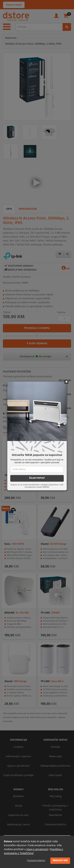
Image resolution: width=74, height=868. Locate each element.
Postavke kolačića (36, 861)
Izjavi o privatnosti (37, 849)
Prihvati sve (60, 861)
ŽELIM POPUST (37, 478)
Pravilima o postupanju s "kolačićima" (33, 851)
